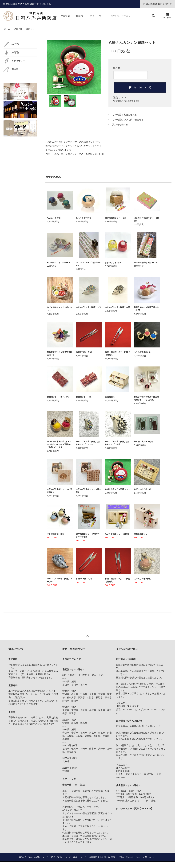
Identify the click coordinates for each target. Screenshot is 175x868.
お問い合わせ (149, 857)
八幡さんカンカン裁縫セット (117, 489)
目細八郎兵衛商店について (158, 4)
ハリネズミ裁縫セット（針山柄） (88, 491)
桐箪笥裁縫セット (142, 534)
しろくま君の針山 (84, 218)
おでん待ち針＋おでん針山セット (60, 309)
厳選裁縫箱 (110, 397)
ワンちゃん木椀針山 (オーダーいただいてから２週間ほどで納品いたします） (60, 444)
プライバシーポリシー (129, 857)
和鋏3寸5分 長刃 (84, 352)
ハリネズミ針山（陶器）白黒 (118, 307)
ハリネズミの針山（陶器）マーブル (60, 580)
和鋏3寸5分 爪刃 (84, 579)
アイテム (167, 18)
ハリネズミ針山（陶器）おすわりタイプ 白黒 (117, 443)
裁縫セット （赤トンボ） (59, 397)
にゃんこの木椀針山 (143, 579)
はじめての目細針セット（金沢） (146, 219)
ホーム (7, 29)
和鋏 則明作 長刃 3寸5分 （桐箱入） (118, 580)
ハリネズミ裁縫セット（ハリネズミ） (60, 491)
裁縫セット (31, 29)
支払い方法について (38, 857)
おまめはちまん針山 (114, 263)
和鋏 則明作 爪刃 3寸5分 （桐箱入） (118, 354)
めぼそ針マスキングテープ (59, 263)
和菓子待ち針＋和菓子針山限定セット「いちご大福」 (146, 398)
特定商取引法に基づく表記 (127, 101)
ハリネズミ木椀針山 (143, 352)
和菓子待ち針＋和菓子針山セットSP (146, 309)
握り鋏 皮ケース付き (143, 442)
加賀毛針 (80, 16)
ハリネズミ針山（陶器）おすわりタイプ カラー (88, 443)
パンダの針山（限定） (57, 534)
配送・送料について (61, 857)
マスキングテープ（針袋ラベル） (88, 264)
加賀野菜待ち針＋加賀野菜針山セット (60, 354)
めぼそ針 (66, 16)
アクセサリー (97, 16)
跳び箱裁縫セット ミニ (115, 218)
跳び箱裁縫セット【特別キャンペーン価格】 (88, 535)
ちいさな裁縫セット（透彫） (117, 534)
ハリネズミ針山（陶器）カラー (88, 309)
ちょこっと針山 (54, 218)
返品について (120, 97)
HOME (23, 857)
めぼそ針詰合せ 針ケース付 (146, 263)
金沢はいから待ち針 (143, 489)
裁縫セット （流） (85, 397)
